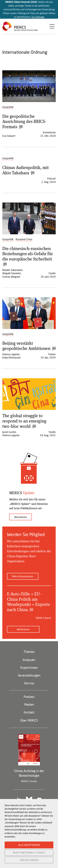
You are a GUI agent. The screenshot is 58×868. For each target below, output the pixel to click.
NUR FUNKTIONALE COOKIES (29, 852)
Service (29, 683)
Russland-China (24, 239)
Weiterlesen (23, 629)
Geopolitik (8, 107)
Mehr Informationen (23, 576)
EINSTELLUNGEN (29, 860)
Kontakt (29, 712)
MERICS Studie (29, 781)
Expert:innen (29, 668)
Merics (20, 27)
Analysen (29, 660)
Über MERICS (29, 720)
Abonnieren (21, 517)
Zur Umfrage (38, 17)
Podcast (29, 697)
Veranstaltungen (29, 675)
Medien (29, 704)
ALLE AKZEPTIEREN (29, 845)
